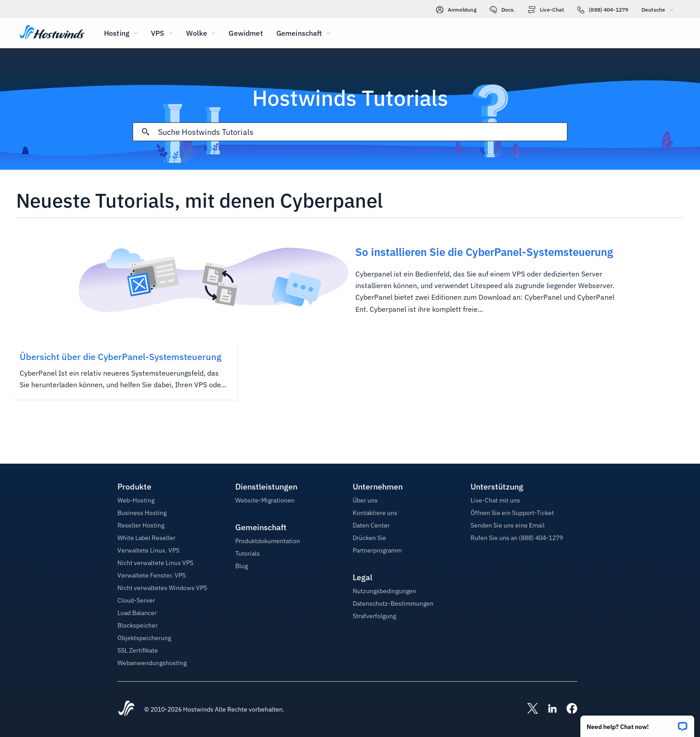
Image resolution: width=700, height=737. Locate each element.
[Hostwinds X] (528, 709)
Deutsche (660, 10)
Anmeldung (456, 10)
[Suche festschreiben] (146, 132)
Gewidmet (246, 33)
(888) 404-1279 (603, 10)
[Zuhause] (52, 33)
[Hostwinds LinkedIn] (548, 709)
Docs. (502, 10)
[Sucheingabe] (362, 132)
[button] (637, 723)
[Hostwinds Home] (126, 709)
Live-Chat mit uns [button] (495, 500)
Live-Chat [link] (546, 10)
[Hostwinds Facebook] (567, 709)
